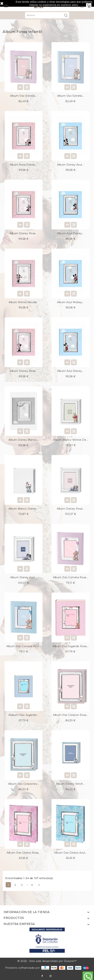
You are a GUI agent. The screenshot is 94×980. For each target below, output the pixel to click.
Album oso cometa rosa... (70, 577)
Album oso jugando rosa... (71, 646)
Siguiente (39, 885)
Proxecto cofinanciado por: (27, 968)
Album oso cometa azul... (23, 646)
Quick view (27, 87)
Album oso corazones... (24, 784)
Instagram (51, 976)
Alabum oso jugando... (24, 715)
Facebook (42, 976)
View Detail (20, 87)
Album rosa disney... (23, 165)
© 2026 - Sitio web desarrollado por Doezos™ (47, 961)
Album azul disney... (70, 233)
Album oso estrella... (24, 96)
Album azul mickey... (70, 302)
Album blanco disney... (23, 509)
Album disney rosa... (23, 233)
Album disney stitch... (70, 784)
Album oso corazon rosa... (71, 715)
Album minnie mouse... (24, 302)
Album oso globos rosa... (23, 853)
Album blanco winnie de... (71, 440)
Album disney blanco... (23, 440)
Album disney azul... (70, 165)
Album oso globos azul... (70, 853)
